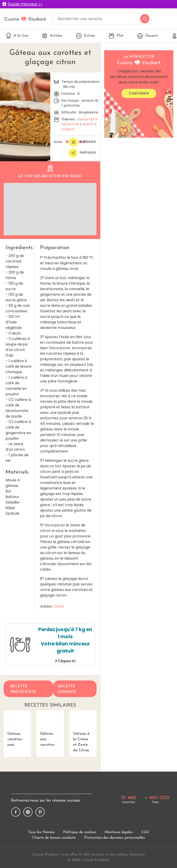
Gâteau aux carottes (50, 728)
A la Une (17, 36)
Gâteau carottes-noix (17, 728)
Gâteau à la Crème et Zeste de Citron (83, 731)
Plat (116, 36)
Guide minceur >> (25, 4)
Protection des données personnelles (115, 838)
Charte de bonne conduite (54, 838)
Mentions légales (119, 832)
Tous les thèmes (41, 832)
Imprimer (82, 142)
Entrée (86, 36)
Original (68, 129)
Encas (74, 124)
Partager (82, 153)
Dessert (148, 36)
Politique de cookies (80, 832)
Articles (52, 36)
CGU (145, 832)
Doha (59, 606)
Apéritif (88, 124)
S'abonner (139, 93)
